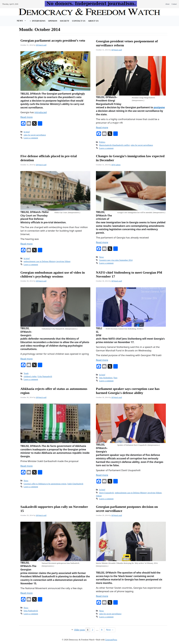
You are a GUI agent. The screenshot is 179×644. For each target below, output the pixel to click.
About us (93, 21)
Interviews (39, 21)
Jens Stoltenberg (106, 378)
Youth (26, 373)
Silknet (99, 496)
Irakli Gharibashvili (75, 484)
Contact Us (79, 21)
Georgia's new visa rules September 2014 (116, 260)
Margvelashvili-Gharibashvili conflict (114, 145)
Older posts (80, 630)
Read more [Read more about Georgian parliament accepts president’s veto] (27, 117)
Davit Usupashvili (106, 493)
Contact (174, 4)
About (167, 4)
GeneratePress (111, 640)
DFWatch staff (41, 45)
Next (110, 630)
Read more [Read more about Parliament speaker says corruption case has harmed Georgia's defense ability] (102, 475)
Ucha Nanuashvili (45, 376)
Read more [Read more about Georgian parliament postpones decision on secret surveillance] (102, 596)
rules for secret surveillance (35, 135)
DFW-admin (116, 165)
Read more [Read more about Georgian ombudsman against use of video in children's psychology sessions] (27, 359)
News (23, 21)
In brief (27, 132)
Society (65, 21)
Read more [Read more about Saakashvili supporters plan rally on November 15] (27, 593)
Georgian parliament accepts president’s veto (53, 40)
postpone (159, 107)
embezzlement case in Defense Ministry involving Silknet (47, 261)
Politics (102, 142)
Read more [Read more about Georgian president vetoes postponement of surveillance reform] (102, 127)
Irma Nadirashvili (31, 611)
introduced (41, 112)
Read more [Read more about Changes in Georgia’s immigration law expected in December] (102, 242)
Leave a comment (31, 138)
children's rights (30, 376)
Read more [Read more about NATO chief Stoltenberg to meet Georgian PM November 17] (102, 360)
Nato (115, 378)
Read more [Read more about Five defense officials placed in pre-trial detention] (27, 244)
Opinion (53, 21)
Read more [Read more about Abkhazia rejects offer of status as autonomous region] (27, 466)
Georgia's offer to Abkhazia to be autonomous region (45, 484)
